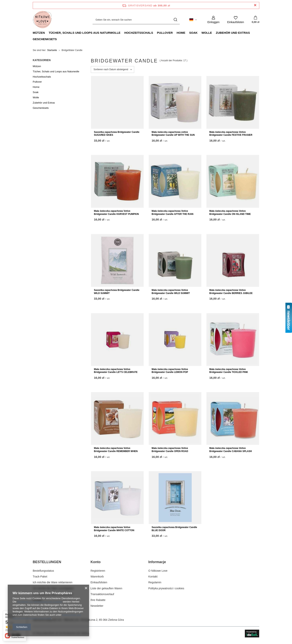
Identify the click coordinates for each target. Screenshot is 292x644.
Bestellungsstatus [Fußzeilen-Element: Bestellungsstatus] (43, 571)
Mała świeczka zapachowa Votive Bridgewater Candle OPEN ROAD (170, 450)
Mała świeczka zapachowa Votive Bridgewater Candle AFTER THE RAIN (173, 213)
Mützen (39, 33)
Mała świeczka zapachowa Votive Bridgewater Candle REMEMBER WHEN (116, 450)
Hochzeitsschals (139, 33)
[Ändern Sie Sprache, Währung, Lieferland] (193, 20)
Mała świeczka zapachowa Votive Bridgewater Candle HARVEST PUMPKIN (116, 213)
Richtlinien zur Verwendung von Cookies (40, 602)
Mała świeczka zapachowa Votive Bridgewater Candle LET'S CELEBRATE (116, 371)
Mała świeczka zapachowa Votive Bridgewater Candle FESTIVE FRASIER (231, 134)
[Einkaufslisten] (236, 20)
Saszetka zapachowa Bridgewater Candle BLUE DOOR (174, 529)
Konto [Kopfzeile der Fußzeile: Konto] (96, 562)
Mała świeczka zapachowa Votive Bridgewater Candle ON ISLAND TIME (230, 213)
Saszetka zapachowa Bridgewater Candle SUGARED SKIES (117, 134)
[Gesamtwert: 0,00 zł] (255, 20)
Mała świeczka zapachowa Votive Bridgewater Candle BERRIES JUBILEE (231, 292)
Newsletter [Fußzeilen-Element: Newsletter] (97, 606)
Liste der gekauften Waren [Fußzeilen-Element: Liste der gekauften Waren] (106, 588)
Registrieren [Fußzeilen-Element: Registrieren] (98, 571)
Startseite (52, 50)
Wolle (207, 33)
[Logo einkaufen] (42, 20)
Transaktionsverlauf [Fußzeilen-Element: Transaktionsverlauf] (102, 594)
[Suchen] (175, 20)
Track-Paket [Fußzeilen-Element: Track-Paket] (40, 577)
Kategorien (42, 60)
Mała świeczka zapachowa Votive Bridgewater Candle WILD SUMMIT (171, 292)
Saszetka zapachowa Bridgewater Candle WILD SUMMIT (117, 292)
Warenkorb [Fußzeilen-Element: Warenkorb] (97, 577)
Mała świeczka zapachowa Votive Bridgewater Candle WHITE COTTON (114, 529)
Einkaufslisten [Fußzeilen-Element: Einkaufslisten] (99, 582)
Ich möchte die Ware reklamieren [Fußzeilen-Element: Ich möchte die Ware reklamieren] (53, 582)
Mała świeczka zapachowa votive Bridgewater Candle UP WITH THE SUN (173, 134)
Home (181, 33)
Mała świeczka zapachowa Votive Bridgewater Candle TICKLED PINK (229, 371)
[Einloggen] (213, 20)
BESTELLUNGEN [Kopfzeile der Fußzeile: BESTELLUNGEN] (47, 562)
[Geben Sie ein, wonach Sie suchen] (136, 20)
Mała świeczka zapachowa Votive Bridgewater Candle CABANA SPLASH (231, 450)
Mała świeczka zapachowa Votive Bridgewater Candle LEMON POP (170, 371)
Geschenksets (45, 39)
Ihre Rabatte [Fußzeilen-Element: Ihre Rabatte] (98, 600)
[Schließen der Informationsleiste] (255, 5)
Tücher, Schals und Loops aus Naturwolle (85, 33)
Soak (193, 33)
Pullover (165, 33)
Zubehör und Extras (233, 33)
